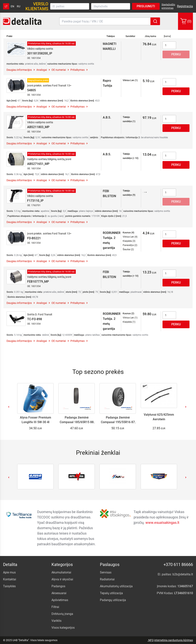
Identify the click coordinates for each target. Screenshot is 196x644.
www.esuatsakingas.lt (162, 523)
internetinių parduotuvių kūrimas (174, 640)
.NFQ (151, 640)
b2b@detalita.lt (183, 574)
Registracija (185, 6)
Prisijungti (146, 6)
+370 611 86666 (178, 565)
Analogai (42, 70)
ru (19, 6)
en (12, 6)
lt (6, 6)
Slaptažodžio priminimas (168, 6)
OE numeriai (59, 70)
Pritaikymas (78, 70)
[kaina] (167, 36)
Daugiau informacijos (19, 70)
